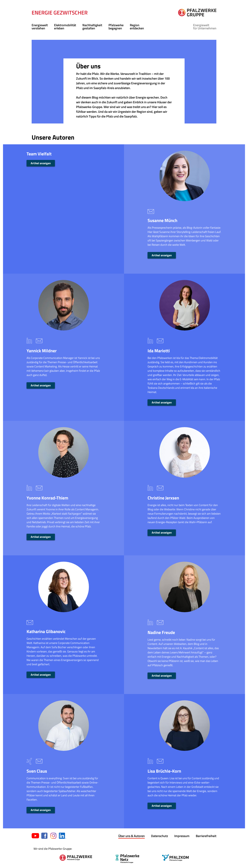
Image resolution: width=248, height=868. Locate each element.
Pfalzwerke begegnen (116, 27)
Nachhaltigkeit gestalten (92, 27)
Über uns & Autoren (132, 836)
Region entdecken (137, 27)
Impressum (182, 836)
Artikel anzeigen (41, 163)
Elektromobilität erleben (65, 27)
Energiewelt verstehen (40, 27)
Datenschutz (160, 836)
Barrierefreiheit (206, 836)
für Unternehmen (205, 27)
